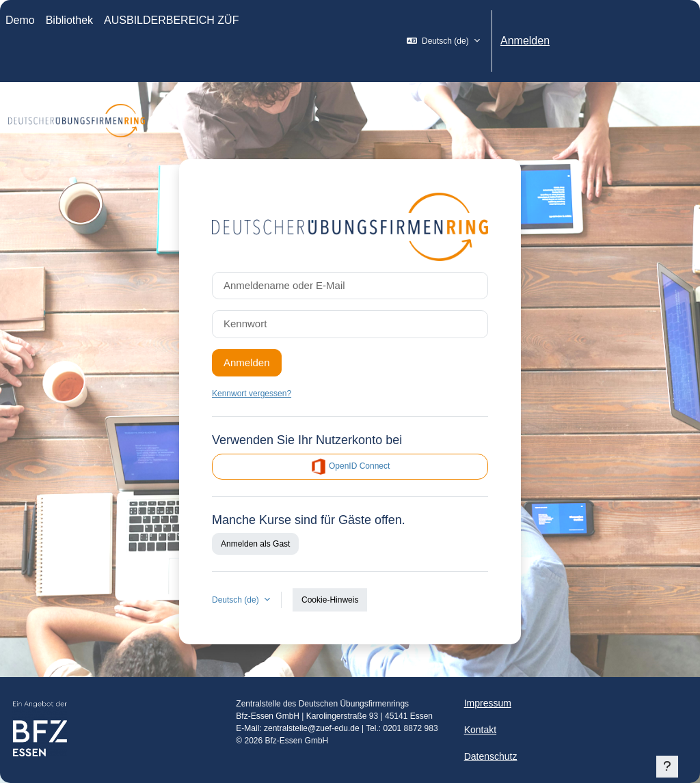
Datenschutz (491, 756)
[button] (443, 41)
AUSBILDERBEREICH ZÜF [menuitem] (171, 20)
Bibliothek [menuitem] (69, 20)
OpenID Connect (350, 467)
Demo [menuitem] (20, 20)
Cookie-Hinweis (330, 600)
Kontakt (480, 730)
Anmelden (525, 41)
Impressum (488, 703)
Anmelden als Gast (255, 544)
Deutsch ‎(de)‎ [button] (237, 600)
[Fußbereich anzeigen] (667, 767)
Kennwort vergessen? (252, 394)
